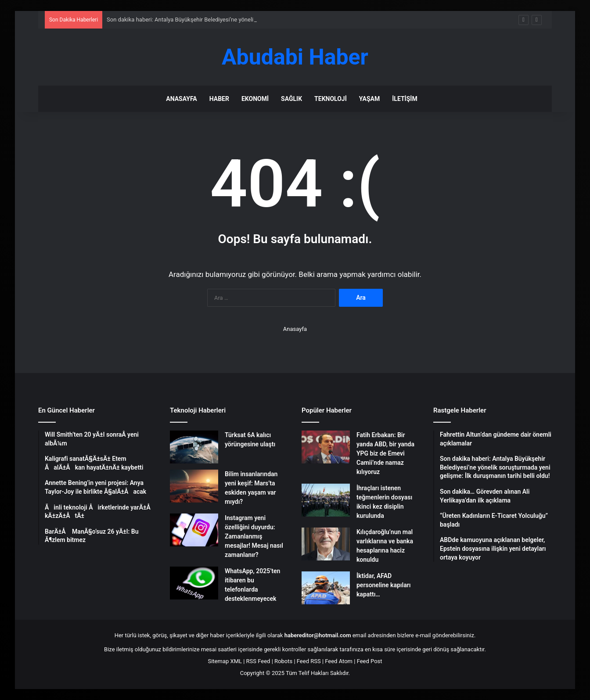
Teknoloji (331, 99)
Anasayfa (181, 99)
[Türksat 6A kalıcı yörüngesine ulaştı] (194, 447)
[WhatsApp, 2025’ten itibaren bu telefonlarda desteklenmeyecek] (194, 583)
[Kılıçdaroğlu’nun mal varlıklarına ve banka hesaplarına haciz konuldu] (326, 544)
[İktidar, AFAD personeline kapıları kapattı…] (326, 588)
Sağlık (291, 99)
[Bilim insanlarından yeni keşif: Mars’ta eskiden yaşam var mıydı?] (194, 486)
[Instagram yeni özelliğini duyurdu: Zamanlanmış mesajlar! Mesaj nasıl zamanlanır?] (194, 530)
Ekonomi (255, 99)
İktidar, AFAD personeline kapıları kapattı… (383, 585)
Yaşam (369, 99)
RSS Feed (258, 661)
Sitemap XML (225, 661)
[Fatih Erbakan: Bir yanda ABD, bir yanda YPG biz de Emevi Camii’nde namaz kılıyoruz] (326, 447)
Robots (283, 661)
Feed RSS (309, 661)
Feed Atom (339, 661)
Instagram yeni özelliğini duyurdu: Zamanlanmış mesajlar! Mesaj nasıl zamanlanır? (254, 536)
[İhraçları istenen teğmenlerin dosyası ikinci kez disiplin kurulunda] (326, 500)
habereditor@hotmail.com (318, 635)
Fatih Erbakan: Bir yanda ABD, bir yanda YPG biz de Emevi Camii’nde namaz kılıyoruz (385, 453)
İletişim (405, 99)
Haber (219, 99)
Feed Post (370, 661)
